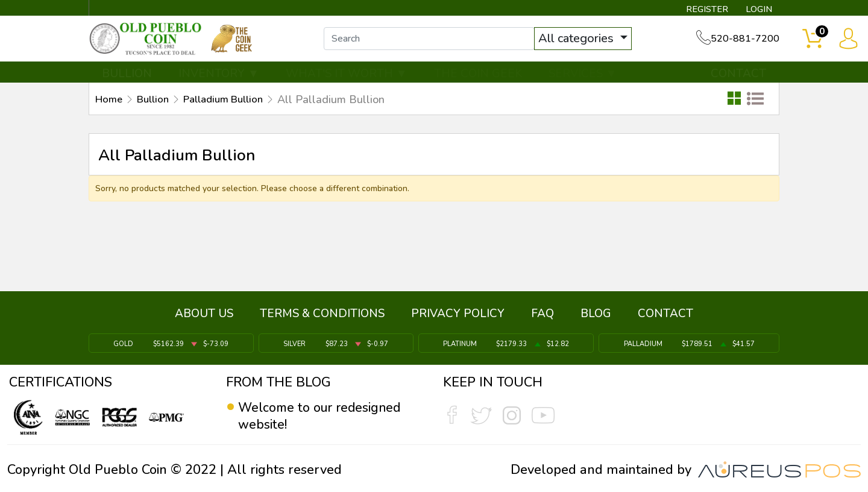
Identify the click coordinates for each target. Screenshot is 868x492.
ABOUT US (204, 315)
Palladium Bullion (234, 103)
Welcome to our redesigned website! (322, 416)
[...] (433, 41)
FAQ (542, 315)
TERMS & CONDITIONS (322, 315)
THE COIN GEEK (478, 77)
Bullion (157, 103)
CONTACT (738, 77)
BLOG (596, 315)
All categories (582, 41)
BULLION (127, 77)
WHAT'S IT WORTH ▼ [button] (347, 77)
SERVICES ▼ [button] (583, 77)
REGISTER (702, 10)
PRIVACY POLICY (458, 315)
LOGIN (756, 10)
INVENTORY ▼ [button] (219, 77)
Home (110, 103)
